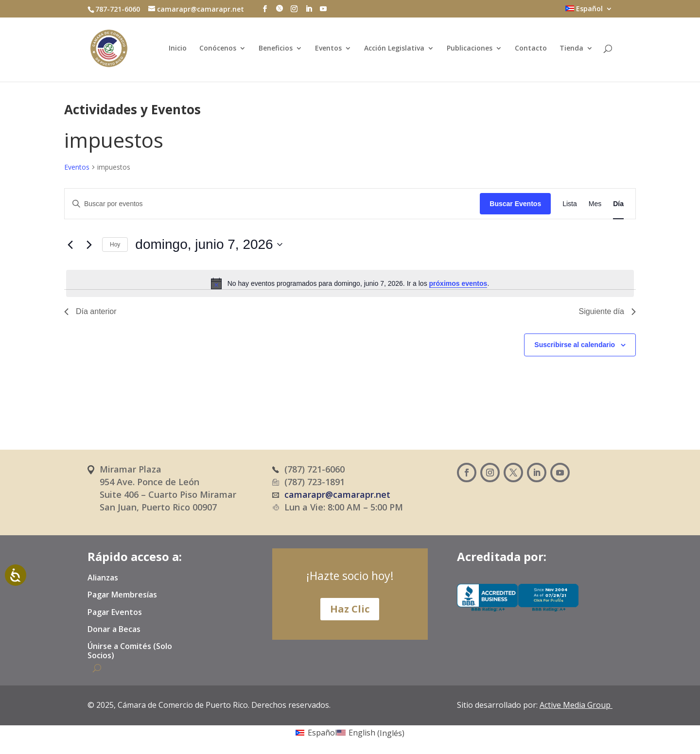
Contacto (531, 49)
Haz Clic (350, 609)
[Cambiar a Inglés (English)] (371, 733)
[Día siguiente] (89, 245)
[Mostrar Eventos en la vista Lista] (570, 204)
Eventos (328, 49)
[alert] (350, 283)
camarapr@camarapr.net (337, 494)
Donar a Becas (114, 630)
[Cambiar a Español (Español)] (316, 733)
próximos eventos (458, 283)
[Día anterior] (70, 245)
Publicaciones (470, 49)
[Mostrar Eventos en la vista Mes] (595, 204)
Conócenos (218, 49)
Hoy (115, 245)
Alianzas (103, 578)
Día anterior (90, 311)
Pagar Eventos (115, 613)
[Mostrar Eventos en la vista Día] (618, 204)
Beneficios (276, 49)
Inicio (178, 49)
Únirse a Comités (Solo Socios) (130, 651)
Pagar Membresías (122, 595)
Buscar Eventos (515, 204)
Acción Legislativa (394, 49)
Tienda (571, 49)
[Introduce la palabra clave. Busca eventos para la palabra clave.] (272, 204)
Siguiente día (607, 311)
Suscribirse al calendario (575, 345)
